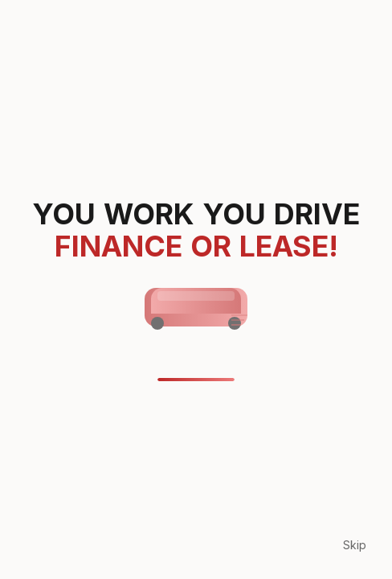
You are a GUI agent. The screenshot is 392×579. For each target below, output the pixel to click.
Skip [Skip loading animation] (355, 545)
